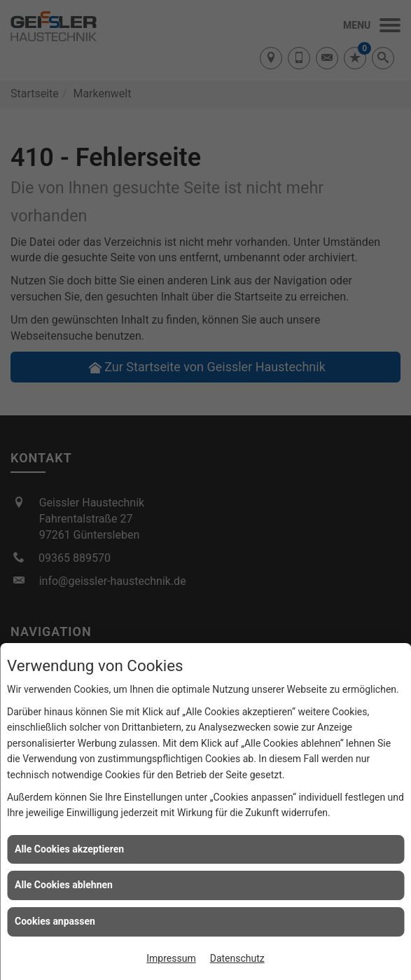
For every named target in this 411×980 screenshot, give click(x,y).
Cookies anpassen (55, 921)
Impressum (171, 958)
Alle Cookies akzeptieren (69, 849)
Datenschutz (237, 958)
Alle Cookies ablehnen (64, 885)
